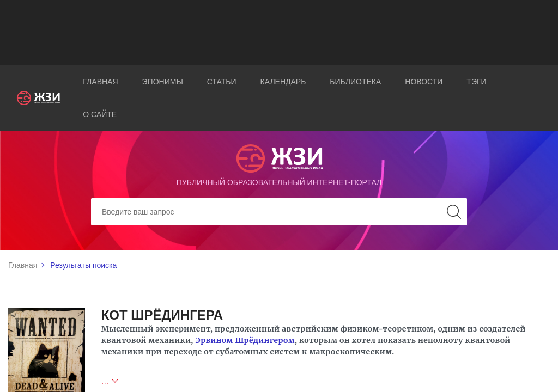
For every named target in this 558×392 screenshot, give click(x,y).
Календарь (283, 82)
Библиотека (355, 82)
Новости (424, 82)
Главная (100, 82)
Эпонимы (163, 82)
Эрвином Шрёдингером (245, 340)
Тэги (476, 82)
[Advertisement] (279, 33)
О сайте (100, 114)
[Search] (279, 212)
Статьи (222, 82)
